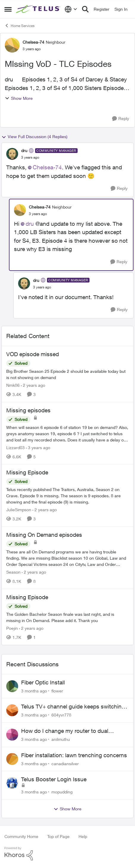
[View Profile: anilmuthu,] (12, 735)
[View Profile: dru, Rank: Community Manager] (12, 154)
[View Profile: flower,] (12, 686)
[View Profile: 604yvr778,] (12, 710)
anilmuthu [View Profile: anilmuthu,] (61, 739)
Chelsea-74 (47, 167)
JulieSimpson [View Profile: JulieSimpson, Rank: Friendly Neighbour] (19, 510)
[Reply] (121, 119)
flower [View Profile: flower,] (57, 691)
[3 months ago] (34, 691)
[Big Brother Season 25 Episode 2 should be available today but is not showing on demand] (67, 374)
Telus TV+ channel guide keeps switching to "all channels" (73, 707)
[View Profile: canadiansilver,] (12, 759)
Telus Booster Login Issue (54, 779)
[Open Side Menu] (8, 9)
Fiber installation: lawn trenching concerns (74, 755)
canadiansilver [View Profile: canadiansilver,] (65, 763)
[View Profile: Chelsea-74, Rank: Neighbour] (12, 45)
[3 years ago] (38, 447)
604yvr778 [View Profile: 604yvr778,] (61, 715)
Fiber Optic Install (43, 682)
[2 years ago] (33, 385)
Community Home (21, 836)
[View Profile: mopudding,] (12, 783)
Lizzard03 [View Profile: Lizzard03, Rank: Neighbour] (15, 447)
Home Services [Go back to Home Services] (19, 26)
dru (30, 224)
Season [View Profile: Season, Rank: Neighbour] (13, 572)
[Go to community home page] (39, 9)
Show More (19, 98)
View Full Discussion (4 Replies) (34, 137)
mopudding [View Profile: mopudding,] (62, 792)
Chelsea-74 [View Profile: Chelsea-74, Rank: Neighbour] (33, 42)
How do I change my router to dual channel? (65, 731)
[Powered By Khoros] (67, 854)
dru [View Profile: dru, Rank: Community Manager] (24, 150)
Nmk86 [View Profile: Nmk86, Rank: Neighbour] (13, 385)
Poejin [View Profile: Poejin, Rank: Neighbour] (12, 628)
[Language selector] (71, 9)
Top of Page (58, 836)
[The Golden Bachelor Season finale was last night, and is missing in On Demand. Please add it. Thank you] (67, 617)
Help (83, 836)
